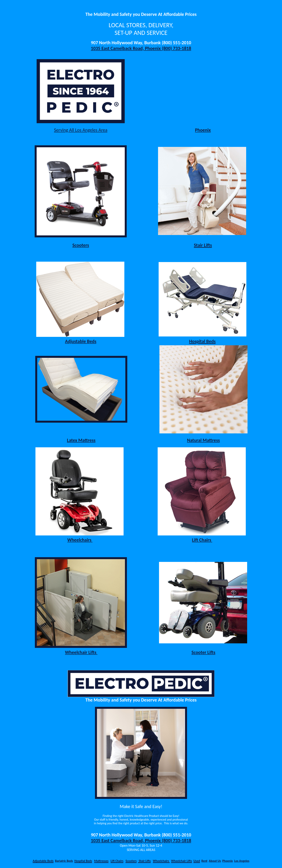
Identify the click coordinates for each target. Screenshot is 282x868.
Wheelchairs (80, 540)
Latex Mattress (81, 440)
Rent (204, 861)
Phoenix (203, 130)
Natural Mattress (203, 440)
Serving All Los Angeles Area (81, 130)
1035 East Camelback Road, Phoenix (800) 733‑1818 (141, 48)
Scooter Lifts (203, 652)
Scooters (81, 245)
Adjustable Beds (81, 341)
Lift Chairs (202, 540)
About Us (215, 861)
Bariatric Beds (64, 861)
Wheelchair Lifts (81, 652)
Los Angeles (242, 861)
